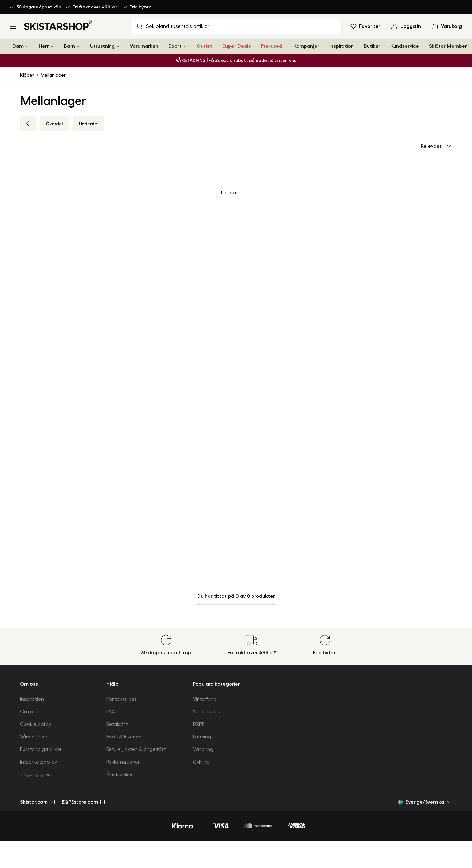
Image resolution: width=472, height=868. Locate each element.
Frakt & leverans (125, 737)
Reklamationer (123, 762)
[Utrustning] (118, 46)
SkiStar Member (448, 46)
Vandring (203, 749)
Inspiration (342, 46)
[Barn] (78, 46)
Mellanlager (53, 75)
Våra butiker (34, 737)
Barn (69, 46)
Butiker (372, 46)
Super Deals (237, 46)
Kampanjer (306, 46)
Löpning (202, 737)
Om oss (29, 712)
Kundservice (405, 46)
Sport (175, 46)
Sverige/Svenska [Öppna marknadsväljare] (425, 802)
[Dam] (27, 46)
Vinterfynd (205, 699)
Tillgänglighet (36, 774)
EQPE (199, 724)
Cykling (201, 762)
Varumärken (144, 46)
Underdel (89, 124)
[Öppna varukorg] (446, 26)
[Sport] (185, 46)
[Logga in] (406, 26)
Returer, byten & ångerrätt (136, 749)
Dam (18, 46)
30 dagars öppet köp (39, 7)
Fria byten (140, 7)
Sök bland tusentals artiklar (173, 26)
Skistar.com (37, 802)
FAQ (111, 712)
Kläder (27, 75)
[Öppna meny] (13, 26)
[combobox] (436, 146)
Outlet (204, 46)
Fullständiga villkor (41, 749)
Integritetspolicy (39, 762)
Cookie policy (36, 724)
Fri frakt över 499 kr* (95, 7)
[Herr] (52, 46)
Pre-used (272, 46)
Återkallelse (119, 774)
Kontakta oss (122, 699)
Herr (44, 46)
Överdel (54, 124)
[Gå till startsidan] (58, 25)
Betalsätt (117, 724)
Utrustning (102, 46)
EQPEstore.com (83, 802)
